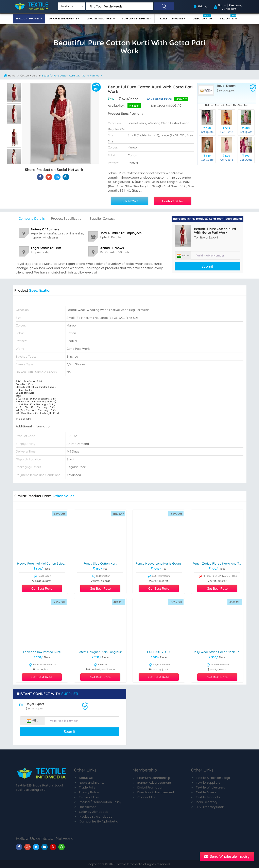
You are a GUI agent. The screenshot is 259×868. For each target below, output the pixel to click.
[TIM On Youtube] (53, 847)
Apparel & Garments (64, 19)
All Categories (29, 19)
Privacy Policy (89, 792)
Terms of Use (89, 797)
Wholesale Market (100, 19)
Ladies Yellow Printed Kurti (42, 652)
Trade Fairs (87, 787)
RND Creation (101, 577)
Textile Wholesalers (210, 787)
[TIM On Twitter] (36, 847)
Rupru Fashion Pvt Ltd (42, 665)
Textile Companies (171, 19)
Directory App (203, 17)
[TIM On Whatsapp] (62, 847)
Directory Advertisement (156, 792)
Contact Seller (173, 201)
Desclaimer (87, 807)
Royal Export (226, 86)
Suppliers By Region (136, 19)
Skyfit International (159, 577)
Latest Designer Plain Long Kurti (100, 652)
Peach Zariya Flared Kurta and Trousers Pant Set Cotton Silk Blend (218, 564)
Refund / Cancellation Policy (100, 802)
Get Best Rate (42, 588)
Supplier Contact (102, 218)
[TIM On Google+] (28, 847)
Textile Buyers (206, 792)
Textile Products (208, 797)
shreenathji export (218, 665)
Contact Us (146, 797)
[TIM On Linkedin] (45, 847)
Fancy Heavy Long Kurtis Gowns (159, 564)
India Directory (207, 802)
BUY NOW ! (129, 201)
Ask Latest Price (159, 99)
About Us (86, 778)
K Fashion (101, 665)
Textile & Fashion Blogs (213, 778)
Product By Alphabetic (96, 817)
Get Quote (207, 132)
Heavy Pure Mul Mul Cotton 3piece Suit (43, 564)
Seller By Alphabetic (94, 812)
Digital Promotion (150, 787)
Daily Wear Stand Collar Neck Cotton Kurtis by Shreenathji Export (218, 652)
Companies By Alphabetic (98, 821)
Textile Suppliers (208, 783)
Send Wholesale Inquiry (227, 856)
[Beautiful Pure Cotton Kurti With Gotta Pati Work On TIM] (57, 177)
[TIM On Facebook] (19, 847)
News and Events (92, 783)
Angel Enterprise (159, 665)
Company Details (32, 218)
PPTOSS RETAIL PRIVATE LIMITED (218, 577)
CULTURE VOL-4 (159, 652)
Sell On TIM (228, 17)
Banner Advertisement (154, 783)
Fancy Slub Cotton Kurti (100, 564)
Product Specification (67, 218)
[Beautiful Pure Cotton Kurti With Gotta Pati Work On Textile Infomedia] (40, 177)
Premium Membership (154, 778)
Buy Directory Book (210, 807)
